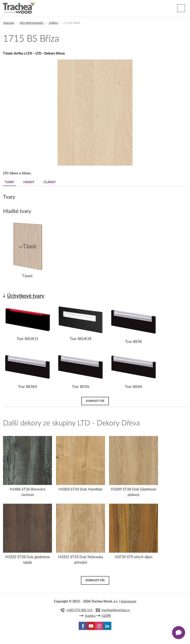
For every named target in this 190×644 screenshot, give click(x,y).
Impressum (128, 601)
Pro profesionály (32, 23)
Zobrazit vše (95, 401)
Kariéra (90, 616)
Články (50, 182)
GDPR (106, 616)
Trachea (9, 23)
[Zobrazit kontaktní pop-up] (179, 633)
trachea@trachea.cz (116, 610)
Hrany (29, 182)
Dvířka (53, 23)
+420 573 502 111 (79, 610)
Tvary (9, 182)
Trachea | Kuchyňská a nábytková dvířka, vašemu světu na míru (19, 8)
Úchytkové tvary (26, 296)
